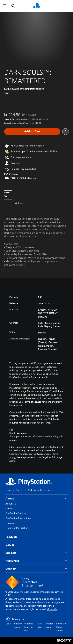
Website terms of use (29, 627)
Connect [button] (36, 569)
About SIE (11, 504)
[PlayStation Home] (37, 6)
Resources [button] (36, 561)
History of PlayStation (17, 528)
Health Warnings (18, 433)
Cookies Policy (49, 625)
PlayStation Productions (18, 518)
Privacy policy (18, 625)
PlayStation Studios (16, 513)
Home (9, 490)
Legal (8, 624)
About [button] (36, 499)
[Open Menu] (4, 6)
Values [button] (36, 545)
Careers (10, 508)
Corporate (11, 523)
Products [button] (36, 537)
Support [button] (36, 553)
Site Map (40, 625)
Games (20, 490)
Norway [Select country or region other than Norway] (15, 619)
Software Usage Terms (61, 627)
